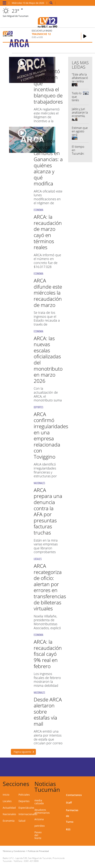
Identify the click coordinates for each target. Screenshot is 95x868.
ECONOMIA (39, 128)
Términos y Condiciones (14, 851)
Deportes (24, 801)
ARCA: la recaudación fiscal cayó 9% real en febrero (48, 654)
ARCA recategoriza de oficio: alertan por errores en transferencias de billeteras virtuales (50, 587)
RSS (68, 829)
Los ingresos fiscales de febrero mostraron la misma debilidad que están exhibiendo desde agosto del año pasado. (47, 687)
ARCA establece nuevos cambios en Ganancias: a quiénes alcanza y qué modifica (48, 159)
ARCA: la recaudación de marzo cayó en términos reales (48, 232)
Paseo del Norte (38, 835)
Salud (22, 821)
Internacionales (28, 814)
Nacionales (9, 814)
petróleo (40, 826)
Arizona (39, 819)
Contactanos (74, 795)
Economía (9, 821)
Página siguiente (22, 752)
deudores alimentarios (42, 811)
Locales (7, 801)
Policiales (24, 795)
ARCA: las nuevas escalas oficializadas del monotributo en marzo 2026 (48, 359)
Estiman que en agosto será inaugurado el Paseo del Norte (80, 137)
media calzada (39, 802)
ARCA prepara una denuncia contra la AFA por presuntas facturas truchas (48, 511)
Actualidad (9, 808)
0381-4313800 (31, 861)
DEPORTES (38, 407)
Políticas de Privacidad (38, 851)
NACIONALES (39, 58)
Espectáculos (26, 808)
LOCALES (38, 559)
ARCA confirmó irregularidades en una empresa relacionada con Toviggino (51, 435)
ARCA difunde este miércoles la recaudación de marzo (48, 293)
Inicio (6, 795)
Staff (69, 803)
